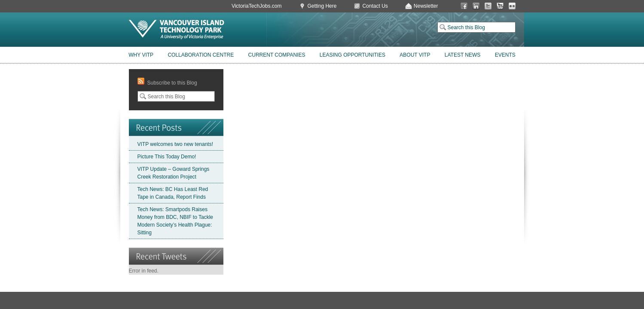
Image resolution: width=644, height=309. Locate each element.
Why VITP (141, 55)
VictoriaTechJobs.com (257, 6)
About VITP (415, 55)
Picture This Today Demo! (167, 157)
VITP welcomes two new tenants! (175, 144)
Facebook (464, 6)
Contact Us (375, 6)
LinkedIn (476, 6)
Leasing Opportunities (353, 55)
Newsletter (426, 6)
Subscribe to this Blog (172, 83)
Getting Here (322, 6)
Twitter (488, 6)
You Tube (500, 6)
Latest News (463, 55)
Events (505, 55)
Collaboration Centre (201, 55)
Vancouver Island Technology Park (177, 30)
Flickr (512, 6)
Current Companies (277, 55)
